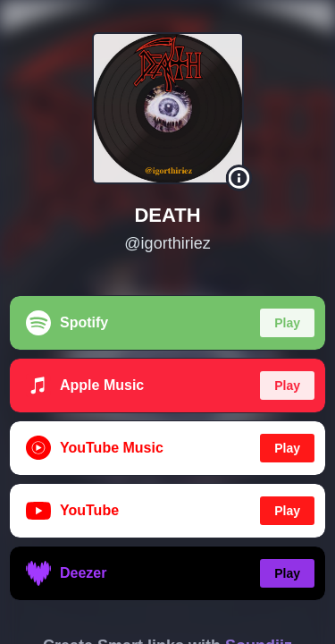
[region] (167, 322)
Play (287, 323)
